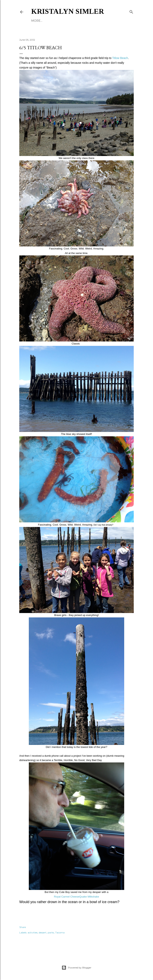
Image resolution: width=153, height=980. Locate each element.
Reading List (67, 21)
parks (51, 932)
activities (33, 932)
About (49, 21)
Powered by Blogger (76, 968)
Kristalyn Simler (68, 11)
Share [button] (23, 927)
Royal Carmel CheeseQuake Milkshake (77, 897)
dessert (43, 932)
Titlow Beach (120, 58)
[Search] (131, 11)
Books (37, 21)
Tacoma (60, 932)
